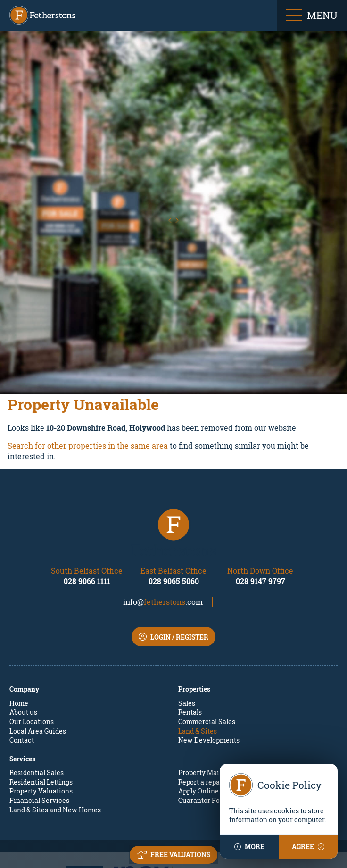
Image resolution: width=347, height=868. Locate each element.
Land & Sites (198, 679)
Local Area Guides (38, 679)
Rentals (190, 661)
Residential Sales (37, 721)
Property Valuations (41, 739)
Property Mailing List (211, 721)
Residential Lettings (41, 730)
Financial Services (39, 748)
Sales (187, 651)
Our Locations (32, 670)
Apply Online (198, 739)
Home (19, 651)
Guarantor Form (203, 748)
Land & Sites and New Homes (55, 758)
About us (23, 661)
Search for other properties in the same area (88, 394)
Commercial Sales (207, 670)
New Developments (209, 689)
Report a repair (202, 730)
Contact (22, 689)
